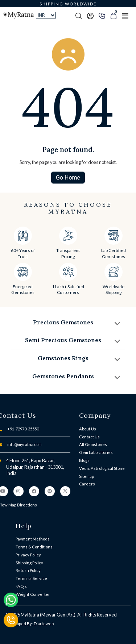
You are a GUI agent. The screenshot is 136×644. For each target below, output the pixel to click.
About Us (88, 429)
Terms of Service (31, 578)
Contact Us (89, 437)
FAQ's (21, 586)
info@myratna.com (24, 444)
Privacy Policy (28, 555)
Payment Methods (33, 539)
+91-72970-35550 (23, 429)
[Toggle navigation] (125, 15)
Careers (87, 484)
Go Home (68, 178)
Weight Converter (33, 594)
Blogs (84, 460)
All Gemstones (93, 444)
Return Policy (28, 570)
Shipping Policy (29, 563)
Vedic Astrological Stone (102, 468)
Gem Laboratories (96, 452)
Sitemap (86, 476)
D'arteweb (44, 624)
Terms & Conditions (34, 547)
